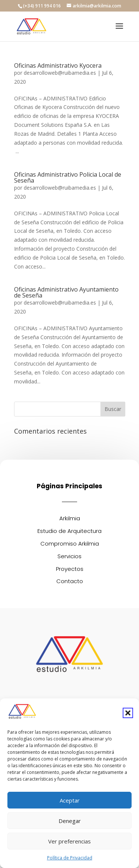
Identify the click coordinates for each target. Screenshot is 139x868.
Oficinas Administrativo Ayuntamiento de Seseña (66, 292)
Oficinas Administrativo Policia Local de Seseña (68, 177)
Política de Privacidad (70, 858)
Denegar (70, 821)
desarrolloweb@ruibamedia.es (60, 73)
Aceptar (70, 800)
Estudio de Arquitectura (69, 531)
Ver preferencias (69, 841)
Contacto (70, 581)
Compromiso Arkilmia (70, 544)
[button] (128, 713)
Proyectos (70, 569)
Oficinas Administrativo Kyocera (58, 65)
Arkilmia (70, 518)
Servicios (69, 556)
